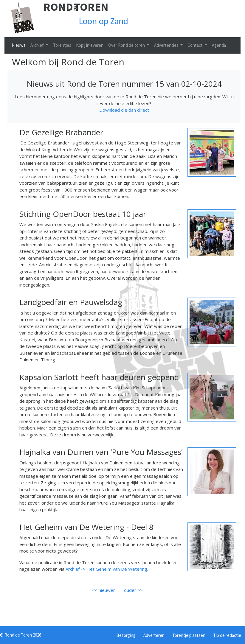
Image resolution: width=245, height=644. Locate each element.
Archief (38, 45)
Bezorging (126, 635)
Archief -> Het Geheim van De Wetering (106, 569)
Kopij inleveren (90, 45)
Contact (196, 45)
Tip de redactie (227, 635)
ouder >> (133, 590)
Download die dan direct (124, 110)
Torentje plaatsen (189, 635)
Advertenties (167, 45)
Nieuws (19, 45)
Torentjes (62, 45)
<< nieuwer (104, 590)
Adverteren (154, 635)
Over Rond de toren (127, 45)
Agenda (219, 45)
